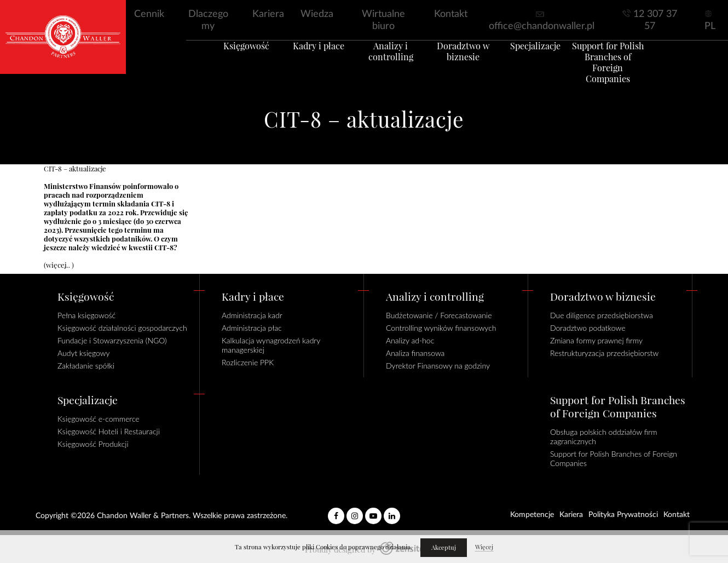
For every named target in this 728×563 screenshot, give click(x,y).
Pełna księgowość (86, 315)
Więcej (484, 547)
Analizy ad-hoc (410, 340)
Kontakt (451, 14)
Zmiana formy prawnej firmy (596, 340)
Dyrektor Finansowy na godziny (438, 366)
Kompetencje (532, 515)
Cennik (149, 14)
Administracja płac (252, 328)
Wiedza (317, 14)
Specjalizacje (550, 60)
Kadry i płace (304, 60)
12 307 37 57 (655, 20)
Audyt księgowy (84, 353)
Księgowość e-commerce (99, 419)
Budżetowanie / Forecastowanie (439, 315)
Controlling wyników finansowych (441, 328)
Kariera (268, 14)
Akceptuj (444, 548)
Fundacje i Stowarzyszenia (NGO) (112, 340)
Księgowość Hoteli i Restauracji (109, 431)
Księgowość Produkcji (93, 444)
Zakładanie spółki (86, 366)
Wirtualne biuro (383, 20)
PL (710, 26)
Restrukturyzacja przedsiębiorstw (604, 353)
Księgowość (222, 60)
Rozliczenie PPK (248, 362)
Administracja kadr (252, 315)
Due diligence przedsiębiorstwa (602, 315)
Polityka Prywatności (623, 515)
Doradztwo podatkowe (588, 328)
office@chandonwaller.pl (542, 26)
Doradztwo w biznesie (468, 65)
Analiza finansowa (415, 353)
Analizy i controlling (386, 60)
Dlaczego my (208, 20)
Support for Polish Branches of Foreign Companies (632, 71)
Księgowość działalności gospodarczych (122, 328)
